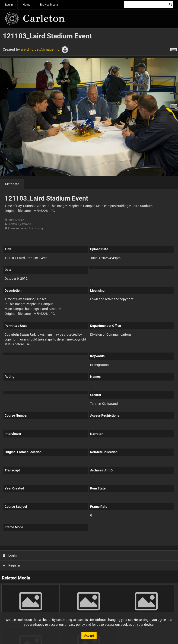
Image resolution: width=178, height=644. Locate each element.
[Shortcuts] (173, 49)
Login (10, 555)
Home (26, 4)
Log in (9, 4)
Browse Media (49, 4)
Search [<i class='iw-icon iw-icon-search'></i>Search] (170, 4)
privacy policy (75, 624)
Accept (89, 635)
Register (12, 565)
